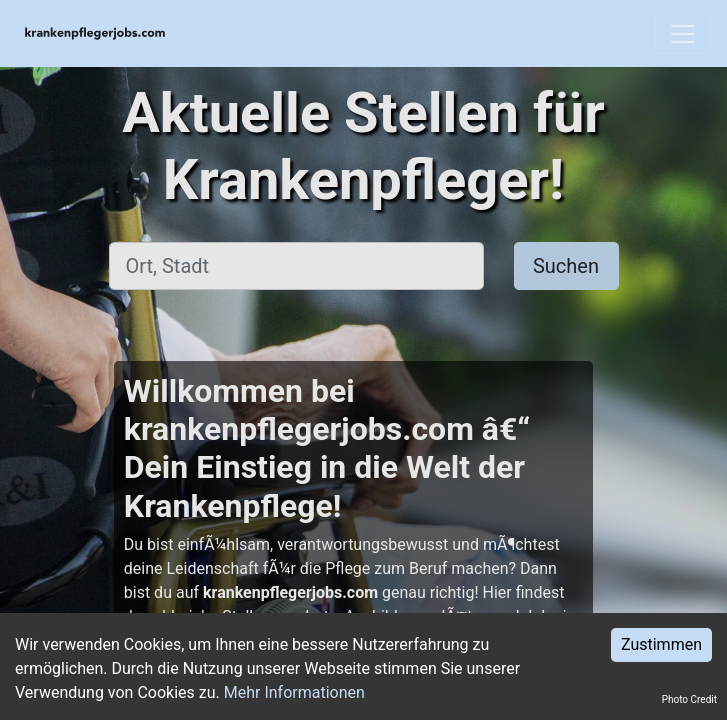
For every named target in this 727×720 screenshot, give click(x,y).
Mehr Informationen (294, 692)
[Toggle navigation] (683, 34)
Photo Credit (689, 699)
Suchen (566, 266)
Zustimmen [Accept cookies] (661, 644)
